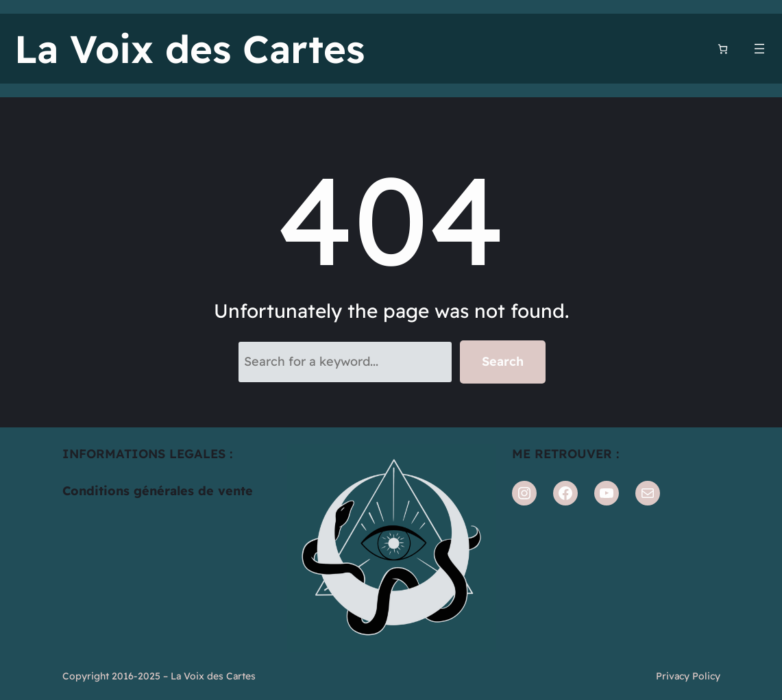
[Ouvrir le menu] (759, 49)
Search (503, 361)
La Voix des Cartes (190, 49)
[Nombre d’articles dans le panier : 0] (723, 49)
